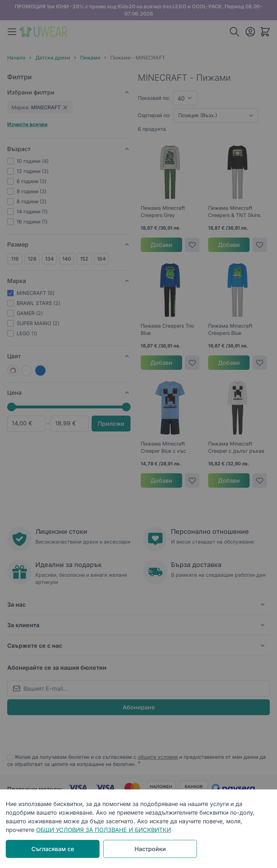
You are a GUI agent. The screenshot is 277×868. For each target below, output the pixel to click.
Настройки (150, 849)
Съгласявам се (53, 849)
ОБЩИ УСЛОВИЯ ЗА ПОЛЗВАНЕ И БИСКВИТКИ (104, 830)
